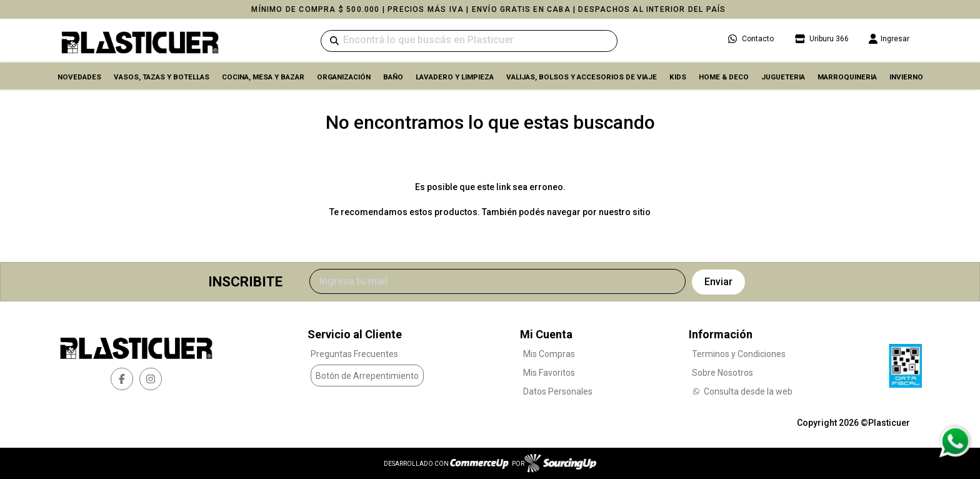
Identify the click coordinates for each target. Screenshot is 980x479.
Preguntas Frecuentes (354, 354)
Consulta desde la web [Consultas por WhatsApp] (742, 391)
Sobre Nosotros (722, 373)
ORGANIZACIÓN (344, 77)
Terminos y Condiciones (739, 354)
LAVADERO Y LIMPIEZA (455, 77)
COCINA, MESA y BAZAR (263, 77)
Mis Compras (549, 354)
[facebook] (122, 379)
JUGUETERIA (783, 77)
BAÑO (393, 77)
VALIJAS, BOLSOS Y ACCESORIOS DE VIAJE (582, 77)
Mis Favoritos (549, 373)
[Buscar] (469, 41)
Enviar (718, 282)
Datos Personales (558, 391)
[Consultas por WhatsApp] (955, 441)
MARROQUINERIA (847, 77)
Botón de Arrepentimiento (367, 376)
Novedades (79, 77)
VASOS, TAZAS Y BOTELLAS (162, 77)
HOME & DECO (724, 77)
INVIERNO (906, 77)
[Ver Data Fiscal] (905, 363)
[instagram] (151, 379)
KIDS (678, 77)
